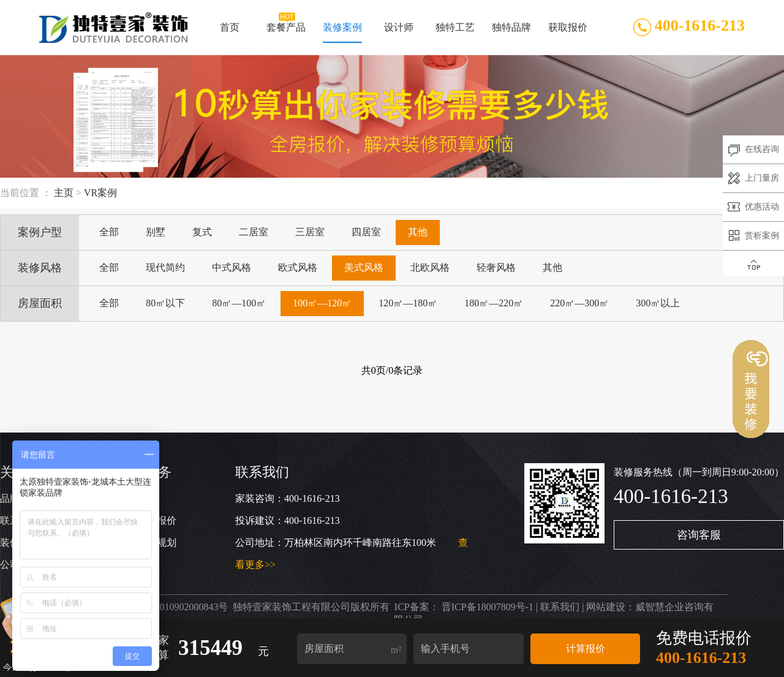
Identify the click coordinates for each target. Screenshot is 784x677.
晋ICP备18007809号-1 (488, 607)
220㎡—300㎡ (579, 303)
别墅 (156, 232)
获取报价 (567, 32)
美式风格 (364, 267)
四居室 (366, 232)
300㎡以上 (658, 303)
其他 (418, 232)
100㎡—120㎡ (322, 303)
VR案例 (100, 193)
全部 (109, 232)
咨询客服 (699, 535)
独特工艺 (455, 32)
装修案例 (342, 32)
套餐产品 (286, 32)
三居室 (310, 232)
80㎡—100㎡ (239, 303)
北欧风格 (430, 267)
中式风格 (232, 267)
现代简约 (165, 267)
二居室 (254, 232)
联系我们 (560, 607)
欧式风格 (298, 267)
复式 (202, 232)
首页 (230, 32)
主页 (64, 193)
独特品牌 (511, 32)
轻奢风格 (496, 267)
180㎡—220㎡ (494, 303)
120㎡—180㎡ (408, 303)
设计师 (399, 32)
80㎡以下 (165, 303)
